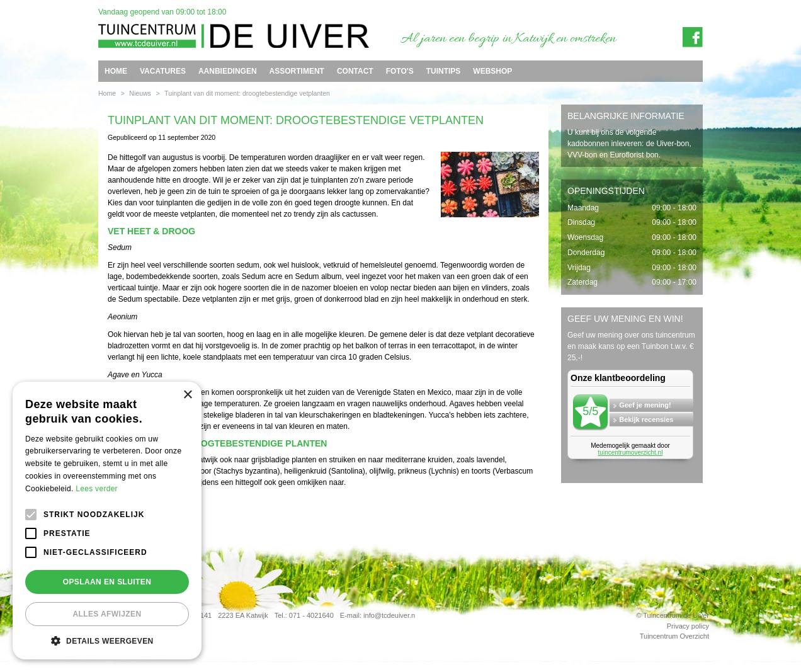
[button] (107, 641)
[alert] (107, 521)
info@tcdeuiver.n (389, 615)
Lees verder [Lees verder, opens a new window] (97, 489)
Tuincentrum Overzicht (674, 636)
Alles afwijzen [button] (107, 614)
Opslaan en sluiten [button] (107, 582)
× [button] (187, 395)
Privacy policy (688, 626)
